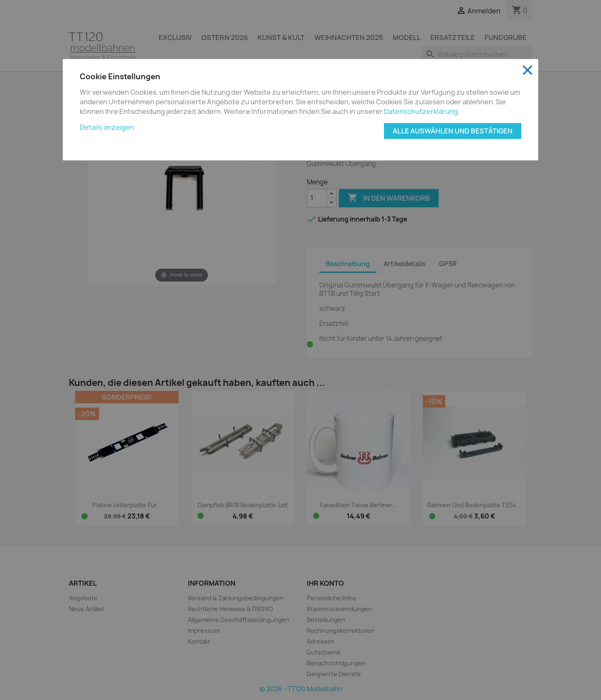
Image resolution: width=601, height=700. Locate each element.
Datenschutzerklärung (421, 111)
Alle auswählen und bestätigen (453, 131)
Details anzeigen (107, 127)
